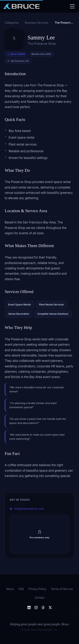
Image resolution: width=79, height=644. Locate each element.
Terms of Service (62, 589)
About (10, 589)
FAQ (21, 589)
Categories (12, 23)
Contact (39, 598)
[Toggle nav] (72, 6)
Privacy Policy (37, 589)
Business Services (37, 23)
